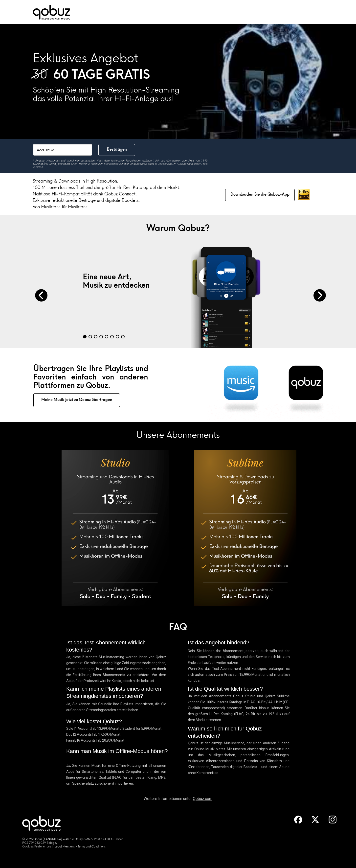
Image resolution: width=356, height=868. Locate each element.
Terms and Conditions (92, 847)
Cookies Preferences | (38, 846)
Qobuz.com (203, 799)
